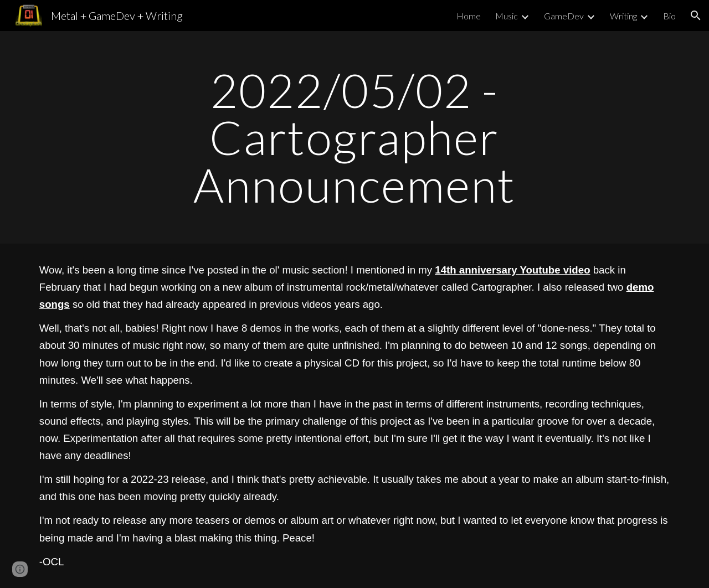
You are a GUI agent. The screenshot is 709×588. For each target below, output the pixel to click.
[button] (696, 16)
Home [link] (469, 16)
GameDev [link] (564, 16)
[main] (354, 137)
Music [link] (507, 16)
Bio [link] (669, 16)
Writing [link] (623, 16)
